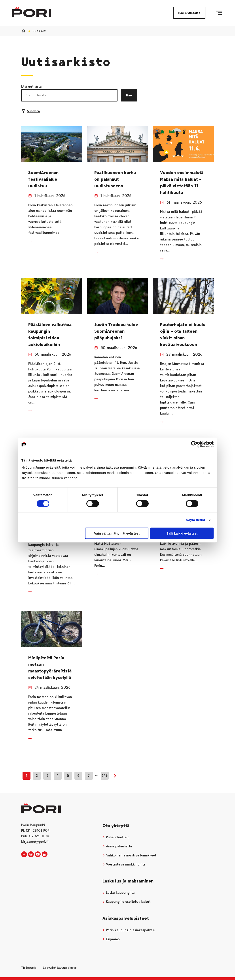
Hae (129, 95)
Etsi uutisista (31, 86)
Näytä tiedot (196, 520)
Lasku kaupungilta (119, 893)
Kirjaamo (111, 939)
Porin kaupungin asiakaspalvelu (129, 930)
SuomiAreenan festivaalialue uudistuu (43, 179)
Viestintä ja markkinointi (124, 864)
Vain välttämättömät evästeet (117, 533)
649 (105, 776)
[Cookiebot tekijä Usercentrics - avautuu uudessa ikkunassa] (194, 444)
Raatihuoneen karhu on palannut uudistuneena (115, 179)
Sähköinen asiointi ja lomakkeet (129, 855)
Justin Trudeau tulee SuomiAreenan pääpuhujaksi (116, 331)
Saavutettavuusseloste (60, 968)
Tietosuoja (29, 968)
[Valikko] (219, 13)
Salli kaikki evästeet (182, 533)
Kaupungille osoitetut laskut (127, 902)
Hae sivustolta (189, 13)
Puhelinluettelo (116, 837)
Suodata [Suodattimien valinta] (31, 111)
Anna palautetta (117, 846)
